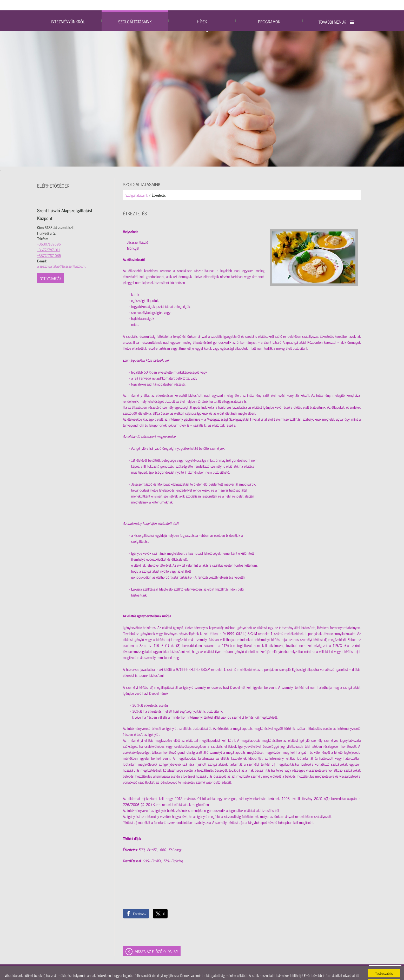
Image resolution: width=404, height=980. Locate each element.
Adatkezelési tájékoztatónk (23, 971)
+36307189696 (49, 233)
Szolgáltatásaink (137, 185)
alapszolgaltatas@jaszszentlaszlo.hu (62, 256)
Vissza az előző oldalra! (157, 941)
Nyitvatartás (51, 268)
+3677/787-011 (49, 239)
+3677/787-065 (49, 245)
